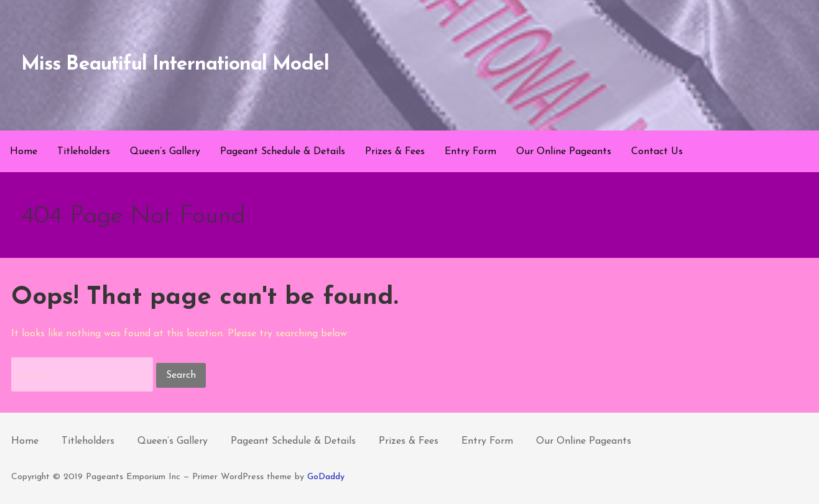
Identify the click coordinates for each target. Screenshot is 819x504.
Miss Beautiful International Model (175, 65)
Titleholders (84, 152)
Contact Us (657, 152)
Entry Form (470, 152)
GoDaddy (326, 477)
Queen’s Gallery (165, 152)
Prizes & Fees (395, 152)
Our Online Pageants (564, 152)
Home (24, 152)
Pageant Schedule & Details (283, 152)
